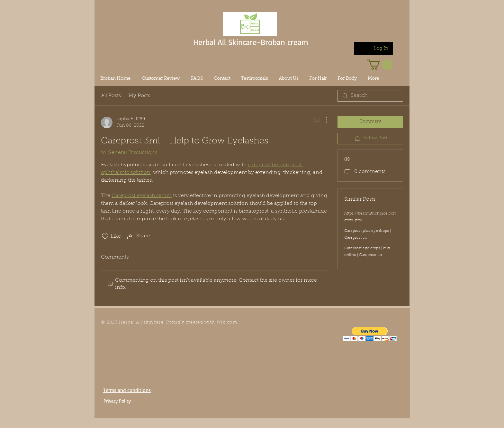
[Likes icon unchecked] (105, 236)
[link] (380, 65)
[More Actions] (323, 120)
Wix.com (227, 322)
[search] (370, 96)
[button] (370, 334)
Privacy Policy (117, 401)
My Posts (139, 96)
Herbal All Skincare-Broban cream (251, 42)
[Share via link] (138, 236)
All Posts (111, 96)
